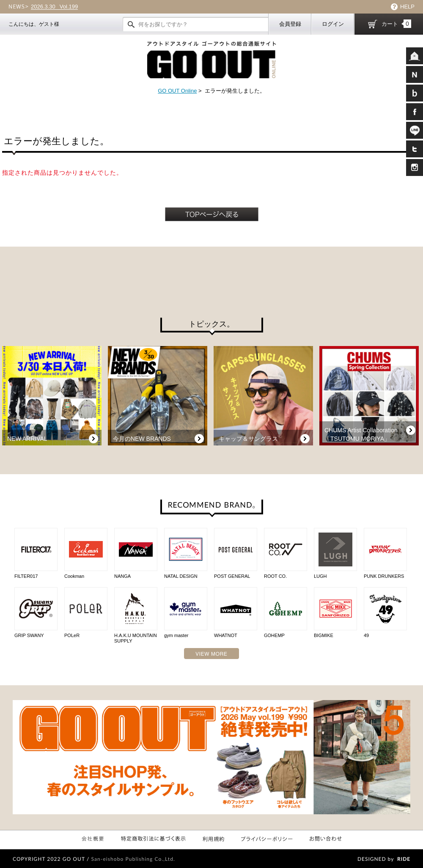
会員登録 (290, 24)
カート (396, 24)
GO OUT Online (177, 91)
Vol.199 (54, 7)
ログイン (333, 24)
